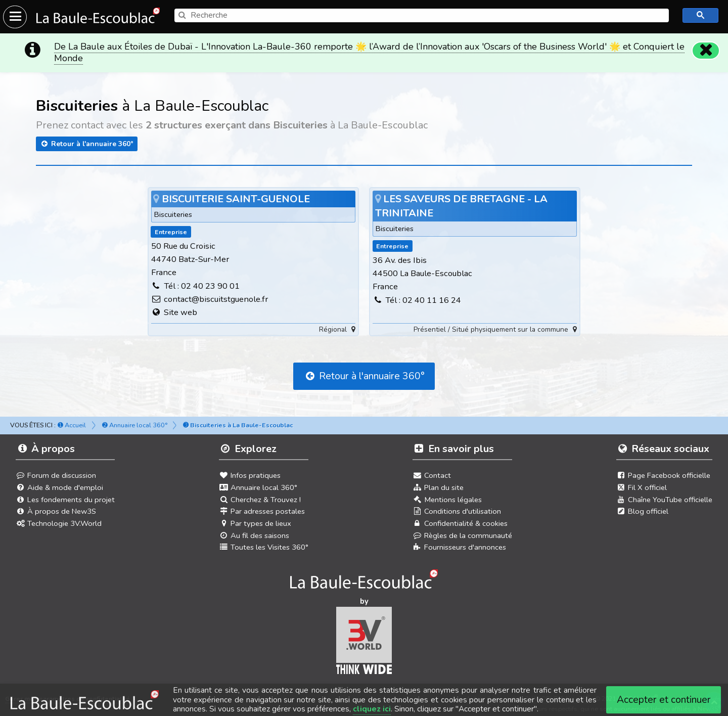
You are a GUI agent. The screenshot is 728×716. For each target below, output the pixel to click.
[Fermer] (706, 49)
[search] (421, 15)
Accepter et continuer (664, 700)
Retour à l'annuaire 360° (87, 142)
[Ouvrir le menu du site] (15, 17)
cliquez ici (372, 709)
